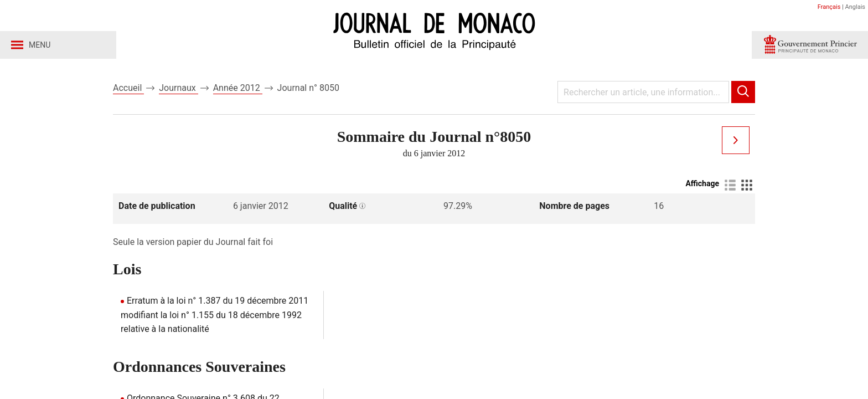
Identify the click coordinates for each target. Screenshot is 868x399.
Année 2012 (238, 88)
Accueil (128, 88)
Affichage (702, 183)
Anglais (855, 7)
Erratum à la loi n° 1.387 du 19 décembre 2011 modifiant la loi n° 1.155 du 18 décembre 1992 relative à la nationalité (215, 315)
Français (829, 7)
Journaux (178, 88)
